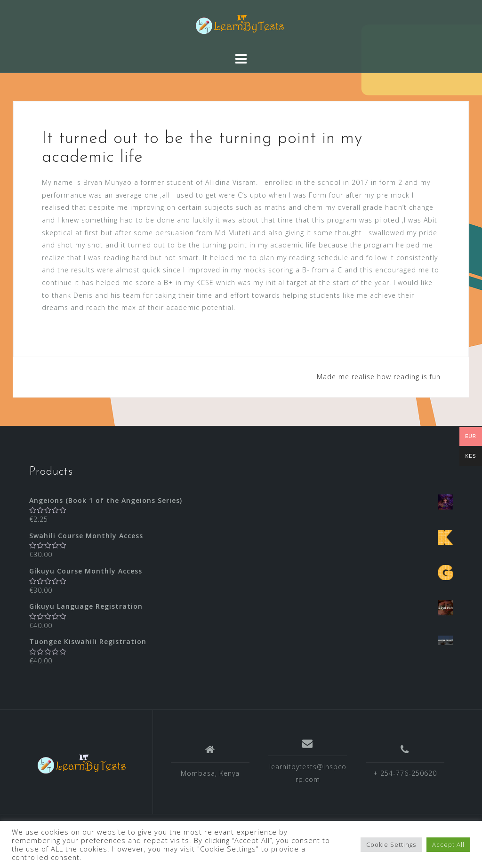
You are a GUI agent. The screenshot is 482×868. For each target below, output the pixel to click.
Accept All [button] (448, 844)
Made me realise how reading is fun (379, 377)
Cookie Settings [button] (391, 844)
